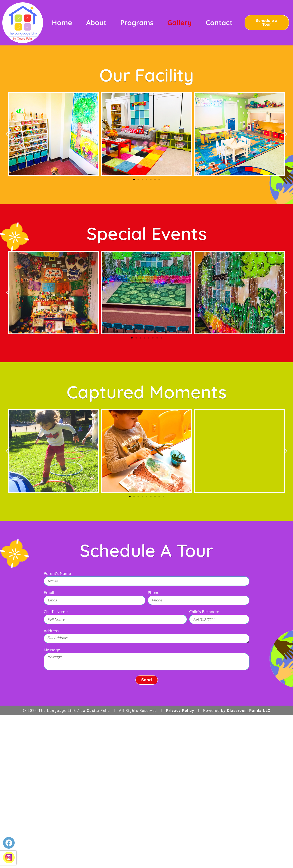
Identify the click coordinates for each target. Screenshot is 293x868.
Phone (154, 593)
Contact (219, 23)
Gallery (180, 23)
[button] (7, 134)
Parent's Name (57, 574)
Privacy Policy (180, 711)
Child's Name (56, 612)
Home (62, 23)
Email (49, 593)
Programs (137, 23)
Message (52, 650)
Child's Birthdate (204, 612)
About (96, 23)
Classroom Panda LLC (249, 711)
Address (51, 631)
